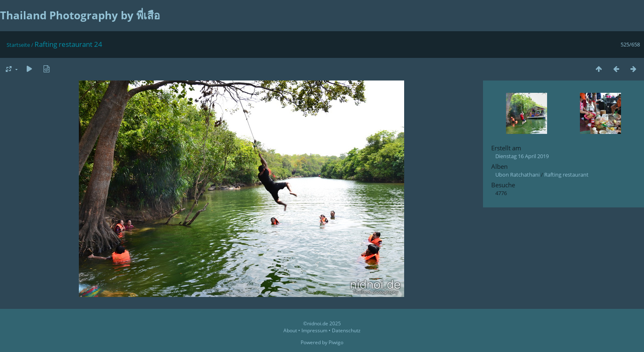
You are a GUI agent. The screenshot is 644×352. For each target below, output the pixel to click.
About (290, 330)
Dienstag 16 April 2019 (522, 156)
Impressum (314, 330)
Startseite (18, 45)
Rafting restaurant (566, 175)
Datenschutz (346, 330)
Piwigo (336, 342)
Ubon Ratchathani (517, 175)
